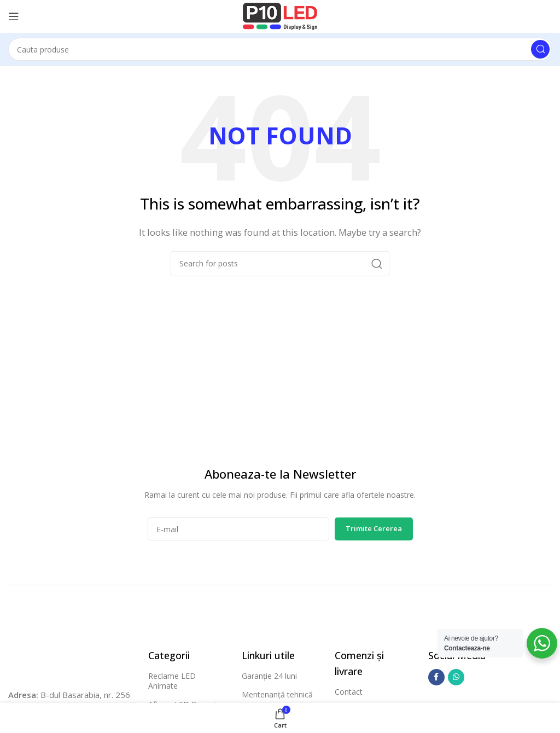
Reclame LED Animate (172, 681)
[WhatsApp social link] (456, 677)
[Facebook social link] (436, 677)
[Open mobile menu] (14, 16)
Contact (349, 692)
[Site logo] (280, 15)
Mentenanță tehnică (277, 694)
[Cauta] (280, 49)
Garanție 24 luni (269, 676)
